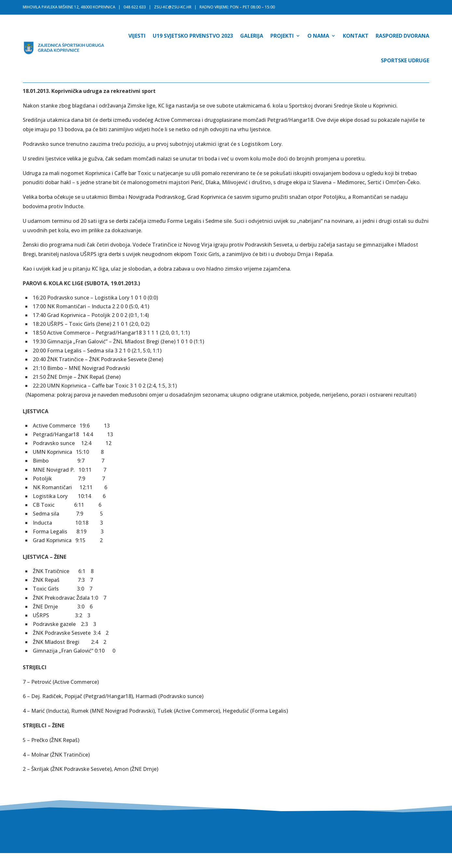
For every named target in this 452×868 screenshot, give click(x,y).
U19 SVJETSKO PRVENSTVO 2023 (193, 36)
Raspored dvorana (402, 36)
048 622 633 (135, 7)
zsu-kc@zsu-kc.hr (173, 7)
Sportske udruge (405, 60)
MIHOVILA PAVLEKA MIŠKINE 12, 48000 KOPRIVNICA (69, 7)
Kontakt (356, 36)
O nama (318, 36)
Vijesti (137, 36)
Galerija (252, 36)
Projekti (282, 36)
